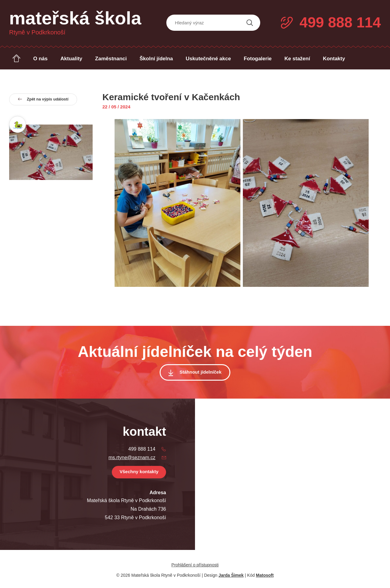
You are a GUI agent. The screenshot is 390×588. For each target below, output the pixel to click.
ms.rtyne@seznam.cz (132, 458)
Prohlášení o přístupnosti (195, 565)
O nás (40, 59)
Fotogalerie (258, 59)
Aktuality (71, 59)
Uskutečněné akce (208, 59)
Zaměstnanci (111, 59)
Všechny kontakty (139, 472)
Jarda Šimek (231, 575)
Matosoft (265, 575)
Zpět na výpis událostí (43, 99)
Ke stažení (297, 59)
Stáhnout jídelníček (200, 372)
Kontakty (334, 59)
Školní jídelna (156, 59)
